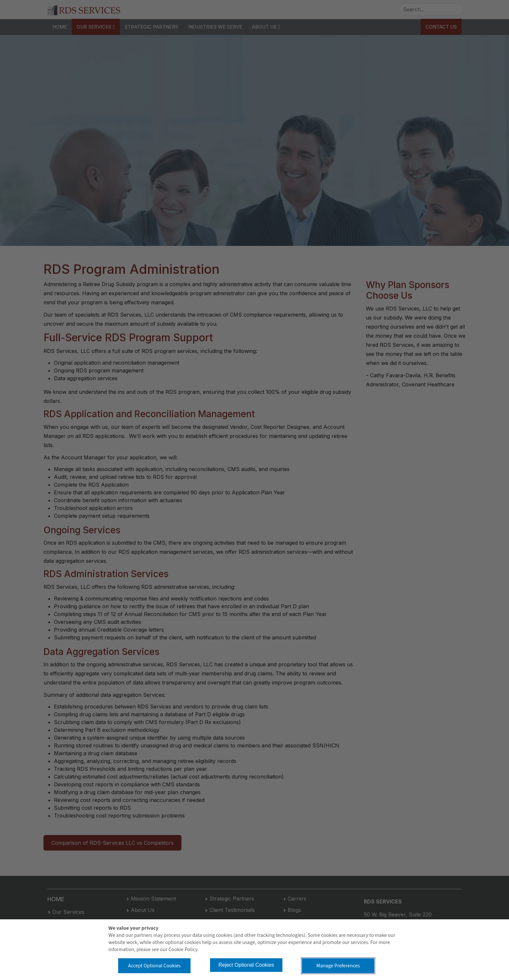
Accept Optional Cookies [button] (154, 966)
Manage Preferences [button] (338, 966)
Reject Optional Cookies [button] (246, 965)
